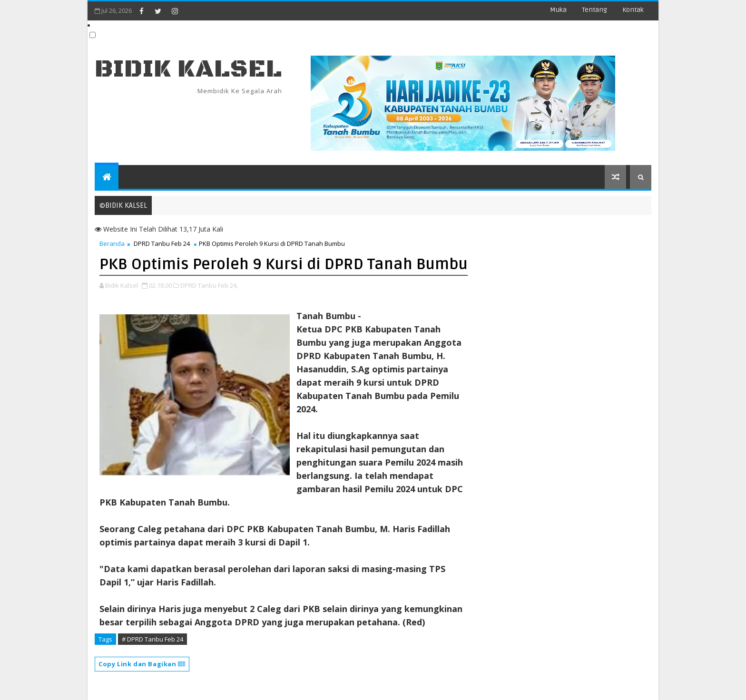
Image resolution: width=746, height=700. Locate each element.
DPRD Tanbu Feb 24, (209, 285)
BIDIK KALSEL (188, 69)
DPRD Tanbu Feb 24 (162, 243)
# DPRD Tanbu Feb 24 (152, 639)
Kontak (633, 10)
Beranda (112, 243)
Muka (558, 10)
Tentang (594, 10)
